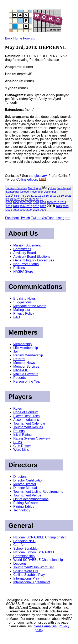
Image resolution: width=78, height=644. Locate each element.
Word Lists (21, 450)
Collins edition (27, 179)
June (53, 188)
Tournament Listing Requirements (38, 492)
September (13, 192)
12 (36, 196)
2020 (66, 206)
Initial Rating (22, 435)
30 (38, 199)
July (59, 188)
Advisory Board (25, 253)
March (32, 188)
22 (7, 199)
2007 (36, 202)
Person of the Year (27, 381)
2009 (50, 202)
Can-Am (19, 545)
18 (58, 196)
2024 (29, 210)
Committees (22, 249)
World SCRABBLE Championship (38, 560)
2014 (23, 206)
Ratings (19, 431)
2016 (36, 206)
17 (55, 196)
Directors (20, 477)
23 (11, 199)
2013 (16, 206)
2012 (9, 206)
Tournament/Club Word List (33, 567)
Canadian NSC (24, 541)
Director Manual (25, 488)
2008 (43, 202)
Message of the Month (30, 306)
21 (70, 196)
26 (22, 199)
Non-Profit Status (26, 264)
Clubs (18, 442)
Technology (22, 510)
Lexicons (20, 563)
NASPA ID (21, 370)
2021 (9, 210)
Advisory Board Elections (32, 257)
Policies (19, 268)
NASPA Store (23, 272)
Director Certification (28, 480)
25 (19, 199)
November (37, 192)
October (25, 192)
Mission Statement (27, 245)
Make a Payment (26, 374)
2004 (16, 202)
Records (20, 378)
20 (66, 196)
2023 (23, 210)
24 (15, 199)
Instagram (63, 218)
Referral (19, 359)
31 (41, 199)
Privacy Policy (24, 313)
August (67, 188)
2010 (56, 202)
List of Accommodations (31, 499)
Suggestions (22, 302)
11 (32, 196)
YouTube (48, 218)
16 (51, 196)
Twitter (36, 218)
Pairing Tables (24, 507)
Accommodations (26, 420)
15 (47, 196)
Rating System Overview (32, 438)
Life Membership (26, 348)
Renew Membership (28, 355)
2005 (23, 202)
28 (30, 199)
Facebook (12, 218)
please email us (45, 626)
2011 (63, 202)
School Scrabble (25, 549)
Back (9, 38)
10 (28, 196)
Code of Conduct (26, 412)
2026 (43, 210)
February (22, 188)
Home (18, 38)
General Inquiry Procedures (34, 260)
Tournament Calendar (29, 423)
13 (40, 196)
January (11, 188)
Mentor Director (25, 484)
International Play (26, 578)
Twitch (25, 218)
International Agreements (32, 582)
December (50, 192)
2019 (59, 206)
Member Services (26, 366)
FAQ (17, 317)
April (39, 188)
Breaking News (25, 299)
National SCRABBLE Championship (40, 537)
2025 (36, 210)
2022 (16, 210)
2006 (29, 202)
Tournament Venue (27, 495)
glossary (40, 176)
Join (16, 352)
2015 (29, 206)
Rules (18, 408)
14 (43, 196)
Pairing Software (25, 503)
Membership (22, 344)
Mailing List (22, 310)
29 (34, 199)
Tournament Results (28, 427)
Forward (29, 38)
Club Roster (22, 446)
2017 (43, 206)
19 (62, 196)
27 (26, 199)
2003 (9, 202)
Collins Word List (26, 571)
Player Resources (26, 416)
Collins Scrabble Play (29, 575)
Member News (24, 363)
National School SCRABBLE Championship (34, 554)
